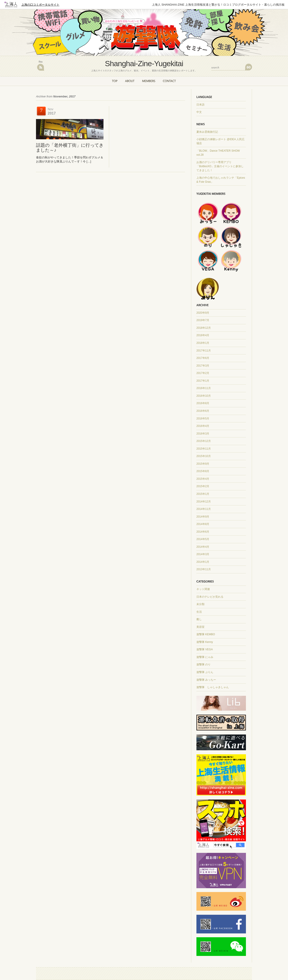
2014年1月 (203, 562)
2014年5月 (203, 539)
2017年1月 (203, 381)
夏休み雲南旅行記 (207, 132)
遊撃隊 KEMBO (206, 634)
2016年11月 (204, 388)
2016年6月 (203, 411)
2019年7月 (203, 320)
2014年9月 (203, 517)
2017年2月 (203, 373)
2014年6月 (203, 532)
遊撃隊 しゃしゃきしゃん (213, 687)
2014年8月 (203, 524)
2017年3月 (203, 366)
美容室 (200, 627)
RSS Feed (41, 67)
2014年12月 (204, 502)
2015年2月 (203, 486)
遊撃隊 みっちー (206, 680)
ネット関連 (203, 589)
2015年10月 (204, 456)
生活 (199, 612)
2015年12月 (204, 441)
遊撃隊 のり (204, 665)
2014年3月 (203, 554)
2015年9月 (203, 464)
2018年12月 (204, 328)
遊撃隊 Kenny (205, 642)
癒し (199, 619)
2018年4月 (203, 335)
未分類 (200, 604)
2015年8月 (203, 471)
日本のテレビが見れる (210, 597)
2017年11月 (204, 351)
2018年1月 (203, 343)
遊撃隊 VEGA (205, 649)
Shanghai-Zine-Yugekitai (144, 63)
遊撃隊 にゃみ (205, 657)
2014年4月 (203, 547)
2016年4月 (203, 426)
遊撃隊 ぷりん (205, 672)
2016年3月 (203, 434)
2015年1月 (203, 494)
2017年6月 (203, 358)
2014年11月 (204, 509)
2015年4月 (203, 479)
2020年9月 (203, 313)
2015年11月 (204, 449)
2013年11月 (204, 569)
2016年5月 (203, 419)
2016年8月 (203, 403)
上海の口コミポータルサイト (40, 5)
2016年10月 (204, 396)
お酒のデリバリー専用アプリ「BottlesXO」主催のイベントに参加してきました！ (220, 166)
